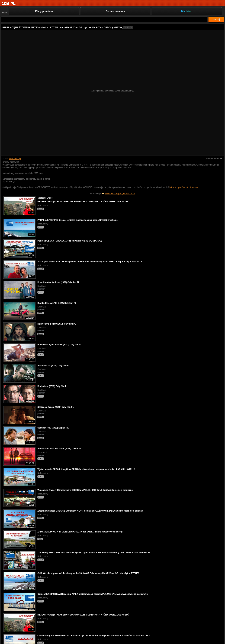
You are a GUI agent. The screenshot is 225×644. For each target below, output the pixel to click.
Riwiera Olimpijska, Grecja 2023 (120, 194)
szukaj (216, 20)
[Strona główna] (9, 3)
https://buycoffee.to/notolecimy (184, 187)
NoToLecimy (15, 158)
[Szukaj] (104, 19)
